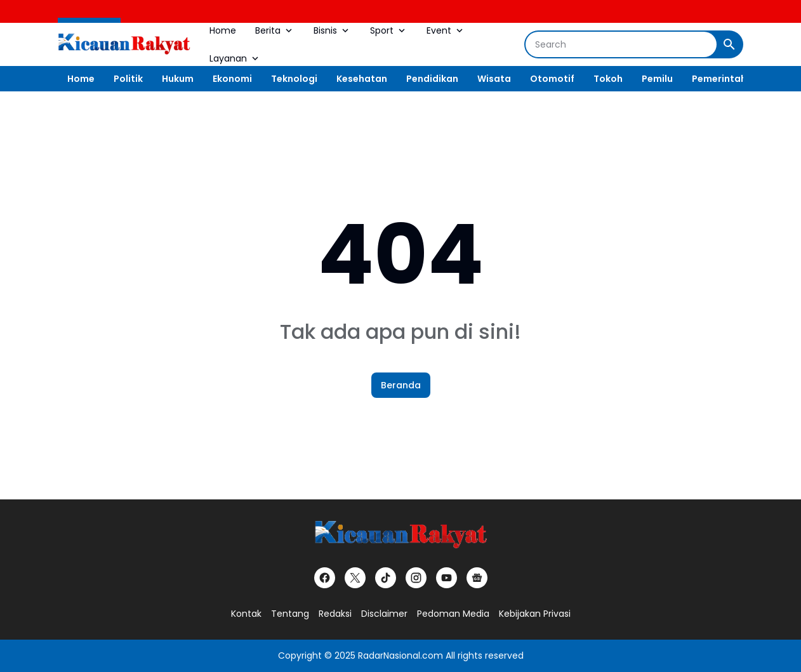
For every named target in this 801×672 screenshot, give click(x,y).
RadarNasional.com (400, 656)
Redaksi (335, 614)
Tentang (290, 614)
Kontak (246, 614)
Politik (128, 79)
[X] (355, 578)
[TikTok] (386, 578)
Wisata (494, 79)
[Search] (621, 44)
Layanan (235, 58)
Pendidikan (432, 79)
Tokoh (608, 79)
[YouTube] (447, 578)
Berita (275, 30)
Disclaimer (384, 614)
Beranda (401, 385)
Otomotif (552, 79)
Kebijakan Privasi (535, 614)
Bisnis (332, 30)
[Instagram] (416, 578)
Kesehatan (362, 79)
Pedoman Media (453, 614)
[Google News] (477, 578)
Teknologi (294, 79)
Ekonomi (232, 79)
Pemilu (657, 79)
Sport (389, 30)
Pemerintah (719, 79)
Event (446, 30)
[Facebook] (325, 578)
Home (223, 30)
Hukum (178, 79)
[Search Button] (729, 44)
